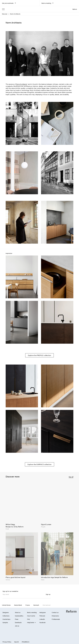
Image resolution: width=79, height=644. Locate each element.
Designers (6, 612)
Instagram (43, 612)
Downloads (18, 622)
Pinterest (42, 616)
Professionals (56, 619)
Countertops (6, 619)
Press (17, 619)
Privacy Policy (7, 642)
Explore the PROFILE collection (40, 355)
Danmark (36, 605)
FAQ (28, 619)
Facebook (42, 622)
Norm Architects (22, 84)
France (28, 605)
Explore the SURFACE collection (39, 464)
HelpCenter (31, 622)
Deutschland (18, 605)
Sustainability (19, 616)
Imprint (17, 642)
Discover (5, 14)
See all (71, 477)
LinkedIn (42, 619)
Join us (17, 626)
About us (18, 612)
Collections (6, 616)
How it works (31, 616)
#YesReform (26, 642)
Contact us (55, 612)
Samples (5, 622)
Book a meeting (32, 612)
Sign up (48, 594)
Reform (75, 9)
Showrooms (55, 616)
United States (6, 605)
